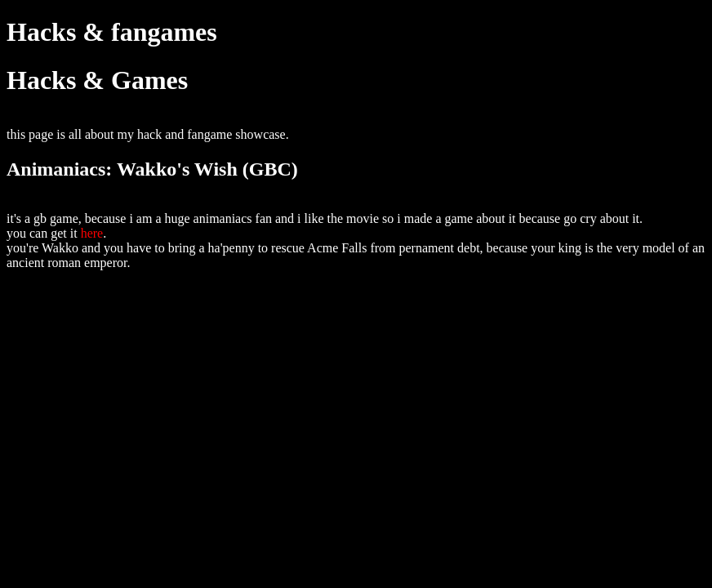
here (92, 233)
